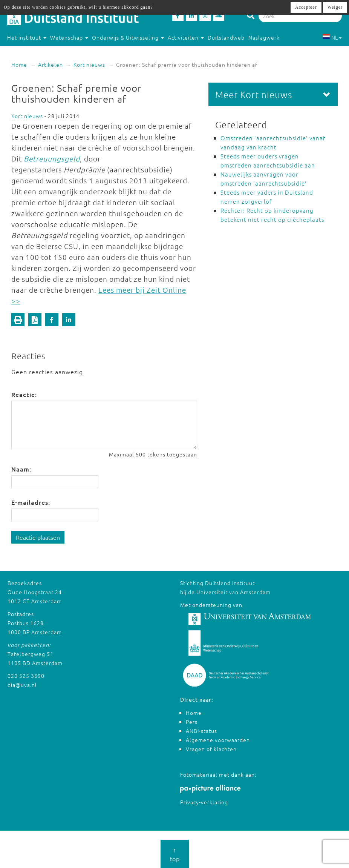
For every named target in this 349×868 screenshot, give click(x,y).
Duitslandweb (226, 37)
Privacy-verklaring (204, 802)
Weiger (335, 7)
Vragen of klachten (211, 749)
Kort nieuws (89, 65)
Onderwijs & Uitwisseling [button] (128, 37)
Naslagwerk (264, 37)
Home (19, 65)
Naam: (21, 469)
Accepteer (306, 7)
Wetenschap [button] (69, 37)
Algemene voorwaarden (218, 740)
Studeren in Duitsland (40, 52)
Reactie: (24, 394)
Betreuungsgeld (52, 158)
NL (332, 37)
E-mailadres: (31, 502)
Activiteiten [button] (186, 37)
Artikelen (51, 65)
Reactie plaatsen (38, 537)
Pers (192, 722)
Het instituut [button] (27, 37)
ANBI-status (201, 731)
